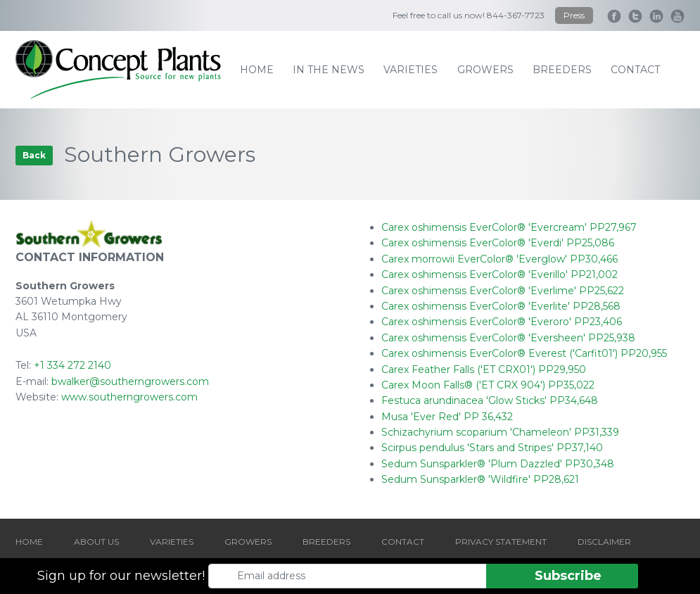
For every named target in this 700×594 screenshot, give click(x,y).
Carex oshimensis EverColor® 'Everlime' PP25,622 (503, 291)
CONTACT (403, 542)
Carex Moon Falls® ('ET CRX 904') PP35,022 (488, 385)
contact (635, 70)
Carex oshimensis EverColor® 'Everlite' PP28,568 (501, 306)
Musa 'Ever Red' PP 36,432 (447, 417)
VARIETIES (172, 542)
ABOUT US (96, 542)
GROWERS (248, 542)
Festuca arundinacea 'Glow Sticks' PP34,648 (490, 400)
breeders (562, 70)
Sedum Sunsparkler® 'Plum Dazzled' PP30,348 (498, 464)
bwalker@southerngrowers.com (130, 381)
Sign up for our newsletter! (121, 576)
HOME (29, 542)
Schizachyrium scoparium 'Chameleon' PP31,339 (500, 432)
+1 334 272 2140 (72, 365)
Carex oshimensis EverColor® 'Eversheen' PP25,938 (508, 338)
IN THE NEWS (329, 70)
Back (34, 155)
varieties (411, 70)
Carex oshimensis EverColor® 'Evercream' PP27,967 (509, 227)
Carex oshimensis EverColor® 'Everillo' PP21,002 (499, 274)
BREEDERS (326, 542)
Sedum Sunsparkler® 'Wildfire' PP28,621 (480, 479)
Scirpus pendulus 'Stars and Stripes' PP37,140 (492, 448)
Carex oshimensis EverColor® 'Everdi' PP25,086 (498, 243)
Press (574, 15)
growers (485, 70)
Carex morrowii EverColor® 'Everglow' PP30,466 (499, 259)
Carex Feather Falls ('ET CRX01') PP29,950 (484, 369)
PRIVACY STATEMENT (501, 542)
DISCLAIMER (604, 542)
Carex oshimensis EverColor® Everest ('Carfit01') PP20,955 (524, 353)
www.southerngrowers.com (129, 397)
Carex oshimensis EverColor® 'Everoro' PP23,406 (502, 322)
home (257, 70)
